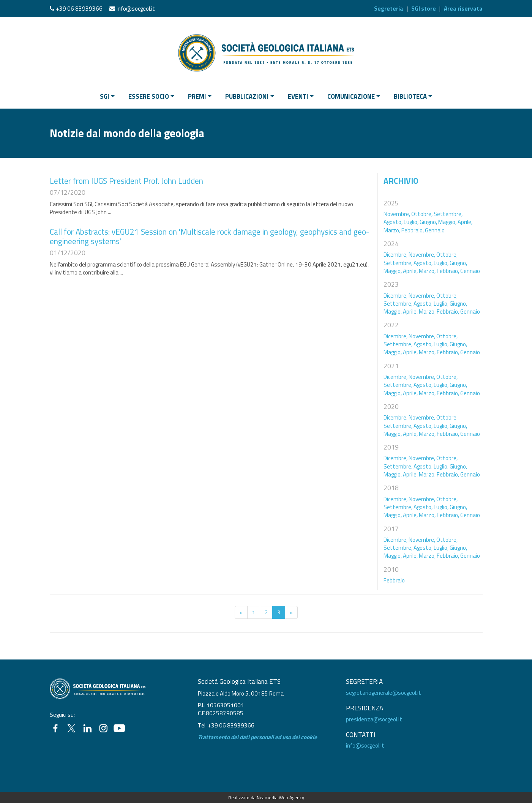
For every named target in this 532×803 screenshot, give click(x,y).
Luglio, (411, 222)
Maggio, (447, 222)
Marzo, (392, 230)
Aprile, (465, 222)
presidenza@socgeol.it (374, 719)
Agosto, (393, 222)
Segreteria (389, 9)
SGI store (424, 9)
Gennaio (435, 230)
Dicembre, (395, 255)
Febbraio (394, 580)
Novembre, (397, 214)
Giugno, (428, 222)
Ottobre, (422, 214)
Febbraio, (413, 230)
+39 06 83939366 (79, 9)
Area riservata (463, 9)
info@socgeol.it (136, 9)
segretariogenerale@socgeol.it (384, 693)
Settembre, (448, 214)
